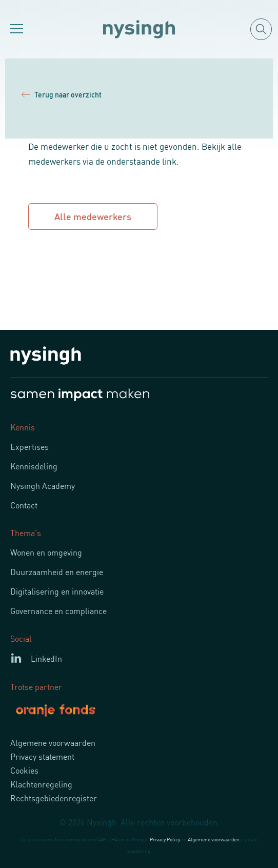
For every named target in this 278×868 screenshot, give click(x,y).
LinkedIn (46, 658)
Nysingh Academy (43, 485)
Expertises (29, 446)
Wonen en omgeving (46, 552)
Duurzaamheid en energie (57, 571)
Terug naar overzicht (62, 94)
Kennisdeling (34, 466)
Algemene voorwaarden (53, 742)
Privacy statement (42, 756)
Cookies (24, 770)
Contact (24, 505)
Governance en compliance (58, 610)
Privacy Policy (165, 839)
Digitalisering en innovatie (57, 591)
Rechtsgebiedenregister (54, 798)
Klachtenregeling (41, 784)
